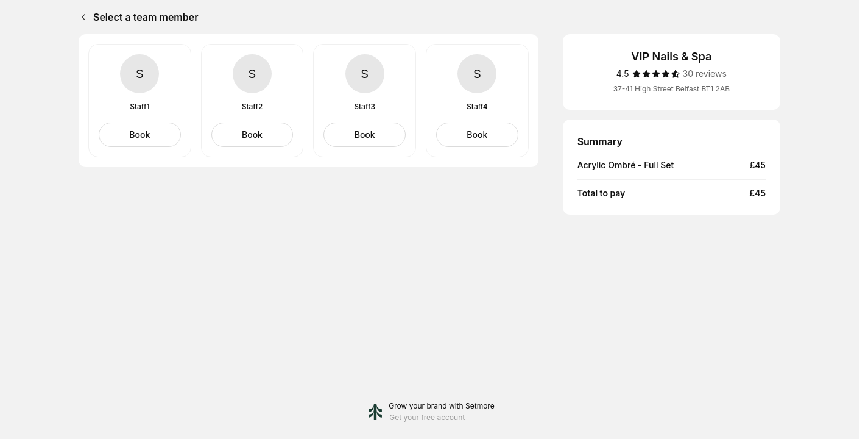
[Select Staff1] (140, 135)
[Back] (81, 17)
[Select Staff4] (477, 135)
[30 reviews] (705, 74)
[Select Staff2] (252, 135)
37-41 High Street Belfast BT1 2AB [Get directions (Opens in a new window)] (672, 89)
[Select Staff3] (365, 135)
